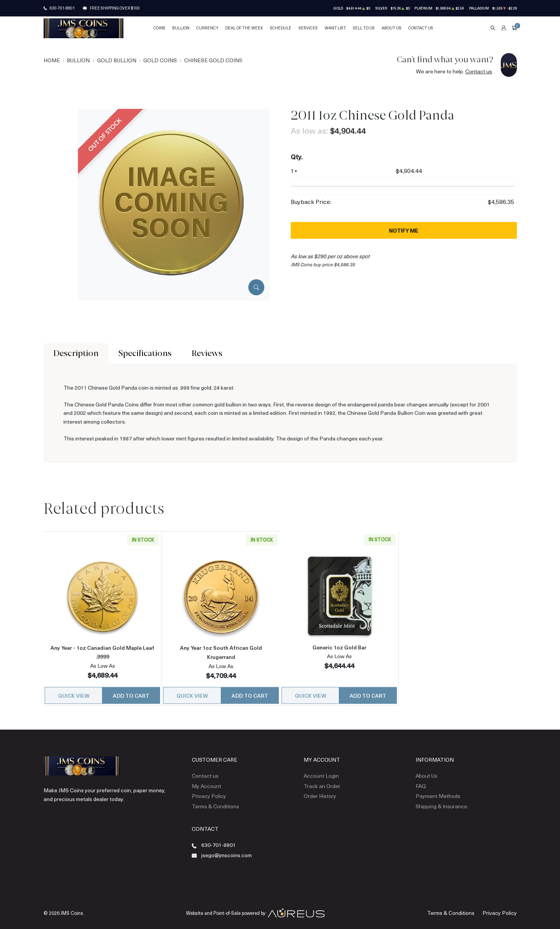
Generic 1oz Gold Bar (339, 647)
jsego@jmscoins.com (227, 851)
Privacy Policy (209, 791)
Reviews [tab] (207, 353)
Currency (207, 28)
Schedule (281, 28)
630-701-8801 (62, 8)
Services (308, 28)
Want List (335, 28)
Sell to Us (364, 28)
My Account (206, 781)
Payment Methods (438, 791)
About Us (392, 28)
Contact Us (421, 28)
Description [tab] (76, 353)
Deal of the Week (244, 28)
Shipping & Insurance (441, 801)
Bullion (181, 28)
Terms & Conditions (215, 801)
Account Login (321, 771)
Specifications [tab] (145, 353)
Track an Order (322, 781)
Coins (159, 28)
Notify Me (404, 231)
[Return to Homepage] (83, 28)
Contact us (479, 71)
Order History (320, 791)
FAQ (421, 781)
